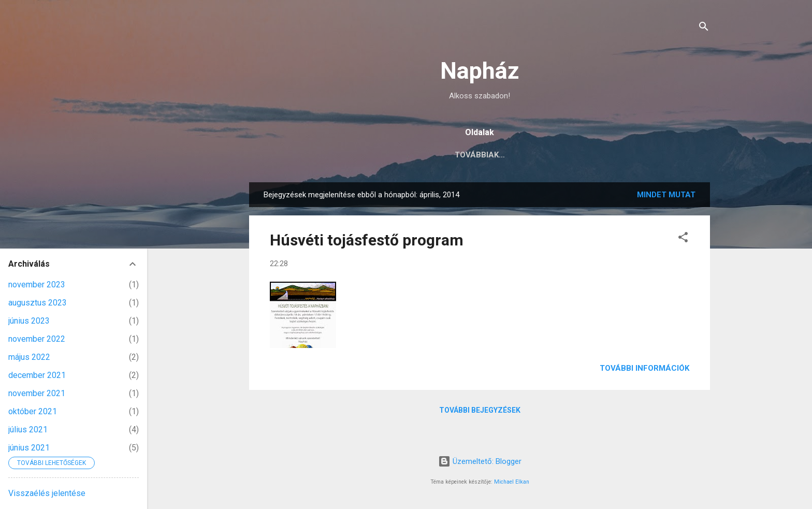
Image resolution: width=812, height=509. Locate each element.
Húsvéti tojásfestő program (367, 242)
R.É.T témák (405, 155)
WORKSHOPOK (475, 155)
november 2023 (37, 285)
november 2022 (37, 339)
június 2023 (29, 321)
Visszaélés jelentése (47, 493)
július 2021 (28, 430)
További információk (644, 370)
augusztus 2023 (38, 303)
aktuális (277, 155)
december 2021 (37, 375)
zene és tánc (674, 155)
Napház (480, 71)
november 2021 (37, 393)
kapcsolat (338, 155)
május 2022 (29, 357)
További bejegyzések (480, 412)
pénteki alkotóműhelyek (574, 155)
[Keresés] (704, 28)
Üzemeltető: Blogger (480, 461)
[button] (683, 241)
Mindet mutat (666, 197)
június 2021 (29, 448)
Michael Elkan (512, 482)
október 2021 (33, 411)
